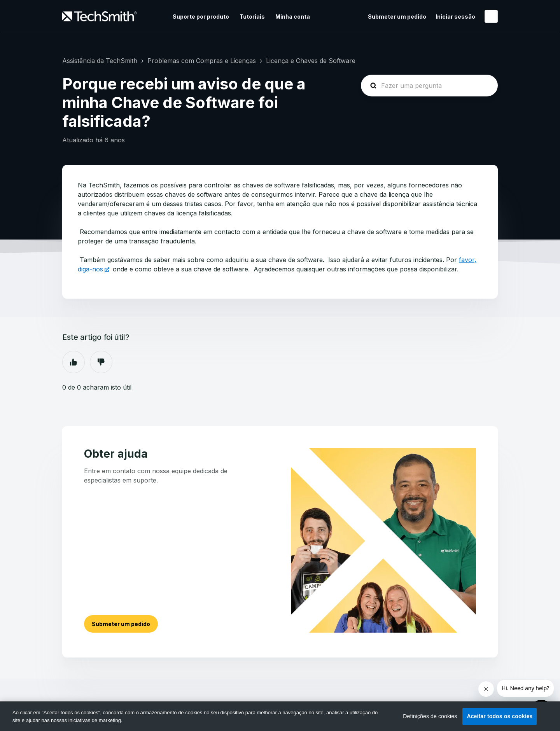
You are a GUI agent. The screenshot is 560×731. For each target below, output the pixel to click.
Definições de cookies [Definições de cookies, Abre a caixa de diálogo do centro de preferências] (430, 716)
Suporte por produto (201, 17)
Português (491, 16)
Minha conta (293, 17)
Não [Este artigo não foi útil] (101, 362)
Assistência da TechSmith (100, 61)
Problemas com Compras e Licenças (202, 61)
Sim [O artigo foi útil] (73, 362)
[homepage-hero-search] (429, 86)
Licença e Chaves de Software (311, 61)
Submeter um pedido (397, 17)
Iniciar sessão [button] (455, 17)
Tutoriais (252, 17)
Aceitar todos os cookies (500, 716)
